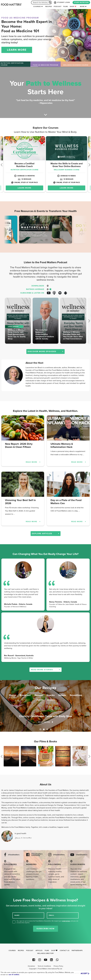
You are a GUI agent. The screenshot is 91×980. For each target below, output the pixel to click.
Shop (73, 7)
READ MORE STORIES (45, 670)
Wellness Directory (46, 953)
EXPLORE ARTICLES (46, 534)
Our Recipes (45, 688)
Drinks (51, 700)
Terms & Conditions (44, 966)
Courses (37, 7)
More (82, 7)
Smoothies (76, 695)
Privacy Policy (58, 966)
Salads (62, 695)
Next (82, 230)
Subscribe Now (46, 929)
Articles (39, 951)
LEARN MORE (17, 50)
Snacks (51, 695)
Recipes (49, 7)
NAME (17, 915)
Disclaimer (31, 966)
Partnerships (77, 951)
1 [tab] (40, 729)
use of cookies (14, 975)
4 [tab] (51, 729)
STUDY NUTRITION (81, 2)
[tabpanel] (45, 706)
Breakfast (25, 695)
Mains (12, 695)
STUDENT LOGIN (62, 3)
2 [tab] (44, 729)
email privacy (66, 921)
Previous (9, 230)
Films (66, 7)
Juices (40, 700)
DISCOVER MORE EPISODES (45, 352)
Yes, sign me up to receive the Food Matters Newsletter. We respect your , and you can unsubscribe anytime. (47, 922)
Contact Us (65, 951)
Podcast (58, 7)
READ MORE (33, 462)
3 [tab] (47, 729)
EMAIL (52, 915)
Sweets (39, 695)
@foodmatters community (37, 855)
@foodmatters (14, 855)
